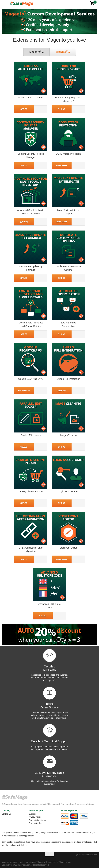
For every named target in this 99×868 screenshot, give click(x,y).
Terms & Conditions (37, 820)
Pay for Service (35, 823)
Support (32, 814)
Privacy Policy (35, 817)
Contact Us (6, 814)
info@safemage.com (88, 855)
